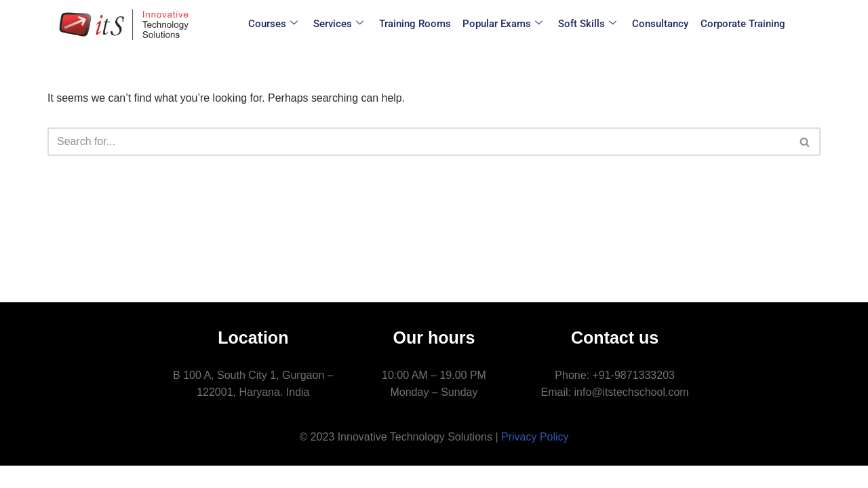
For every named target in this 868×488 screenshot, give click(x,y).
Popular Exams (503, 24)
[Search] (419, 142)
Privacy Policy (535, 459)
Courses (278, 24)
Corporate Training (739, 24)
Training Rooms (417, 24)
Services (342, 24)
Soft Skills (587, 24)
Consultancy (658, 24)
